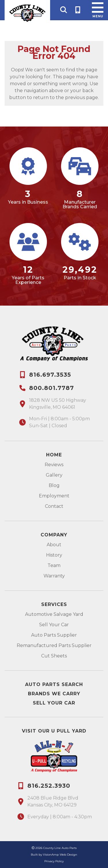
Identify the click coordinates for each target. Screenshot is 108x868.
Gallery (54, 475)
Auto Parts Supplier (54, 635)
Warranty (54, 576)
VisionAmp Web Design (60, 855)
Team (54, 565)
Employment (54, 496)
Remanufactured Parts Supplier (54, 645)
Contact (54, 506)
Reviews (54, 465)
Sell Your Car (54, 625)
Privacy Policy (54, 861)
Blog (54, 485)
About (54, 545)
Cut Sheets (54, 656)
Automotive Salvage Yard (54, 614)
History (54, 555)
